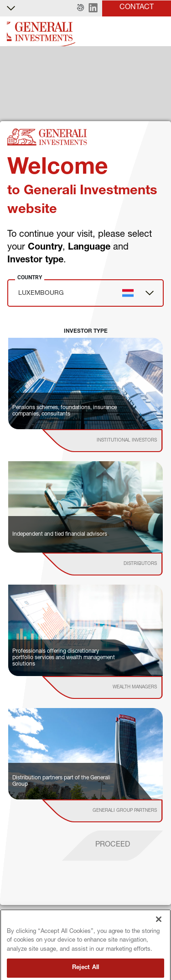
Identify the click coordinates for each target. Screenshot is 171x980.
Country (30, 277)
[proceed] (113, 846)
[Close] (159, 928)
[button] (80, 8)
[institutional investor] (115, 441)
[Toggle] (159, 32)
